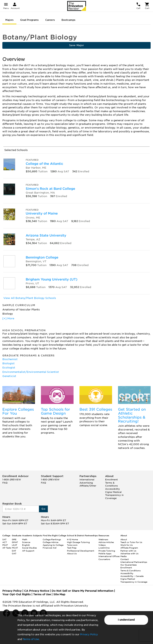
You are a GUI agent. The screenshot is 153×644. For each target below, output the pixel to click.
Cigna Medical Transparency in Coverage (114, 495)
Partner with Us (128, 551)
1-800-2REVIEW (12, 480)
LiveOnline (104, 548)
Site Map (59, 594)
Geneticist (9, 376)
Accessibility (112, 489)
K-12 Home (72, 539)
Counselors (104, 559)
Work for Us (127, 545)
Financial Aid (50, 548)
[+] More (8, 318)
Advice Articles (106, 542)
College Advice (51, 542)
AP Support (28, 551)
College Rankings (52, 539)
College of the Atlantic (44, 164)
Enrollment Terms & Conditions (111, 483)
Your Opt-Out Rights (17, 594)
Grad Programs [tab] (29, 20)
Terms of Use (31, 639)
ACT (5, 542)
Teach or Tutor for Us (131, 542)
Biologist (8, 363)
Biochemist (10, 359)
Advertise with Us (129, 553)
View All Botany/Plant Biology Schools (30, 298)
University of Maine (42, 213)
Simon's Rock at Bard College (50, 189)
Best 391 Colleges (96, 409)
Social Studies (29, 548)
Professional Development (81, 551)
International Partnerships (134, 562)
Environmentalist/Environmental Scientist (31, 372)
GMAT (15, 542)
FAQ (5, 483)
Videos (102, 545)
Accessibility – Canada (132, 576)
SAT (4, 539)
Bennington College (42, 257)
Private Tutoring (107, 551)
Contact (125, 559)
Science (26, 542)
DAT (14, 551)
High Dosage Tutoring (78, 542)
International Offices (109, 556)
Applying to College (53, 545)
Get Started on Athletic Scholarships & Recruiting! (132, 415)
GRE (14, 539)
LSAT (15, 545)
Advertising (86, 483)
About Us (72, 553)
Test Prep (72, 548)
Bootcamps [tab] (68, 20)
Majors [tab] (9, 20)
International (87, 480)
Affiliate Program (129, 548)
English (26, 545)
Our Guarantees (128, 565)
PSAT (5, 545)
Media (123, 556)
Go (43, 509)
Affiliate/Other (88, 486)
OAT (14, 553)
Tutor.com (72, 545)
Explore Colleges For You (18, 411)
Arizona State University (46, 235)
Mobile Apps (105, 553)
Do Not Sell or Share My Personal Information (82, 591)
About (124, 539)
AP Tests (7, 548)
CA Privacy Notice (37, 591)
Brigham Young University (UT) (51, 279)
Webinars (103, 539)
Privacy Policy (89, 634)
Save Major (76, 45)
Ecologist (9, 368)
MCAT (15, 548)
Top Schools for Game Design (55, 411)
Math (25, 539)
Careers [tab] (50, 20)
